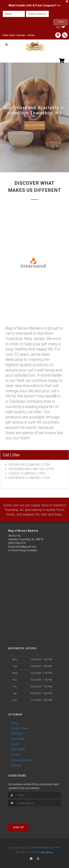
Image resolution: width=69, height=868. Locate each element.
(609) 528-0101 (17, 540)
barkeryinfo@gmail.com (22, 543)
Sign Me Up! (60, 23)
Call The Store (34, 123)
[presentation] (15, 22)
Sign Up (18, 824)
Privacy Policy (40, 844)
